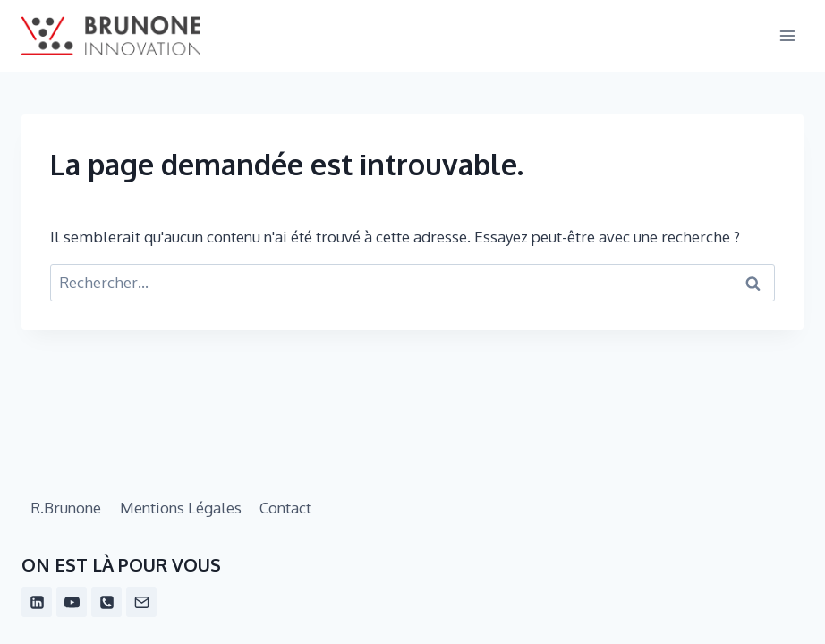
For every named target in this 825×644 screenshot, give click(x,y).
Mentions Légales (181, 508)
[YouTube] (72, 602)
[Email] (141, 602)
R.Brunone (66, 508)
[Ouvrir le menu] (787, 35)
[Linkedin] (37, 602)
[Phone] (106, 602)
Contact (285, 508)
